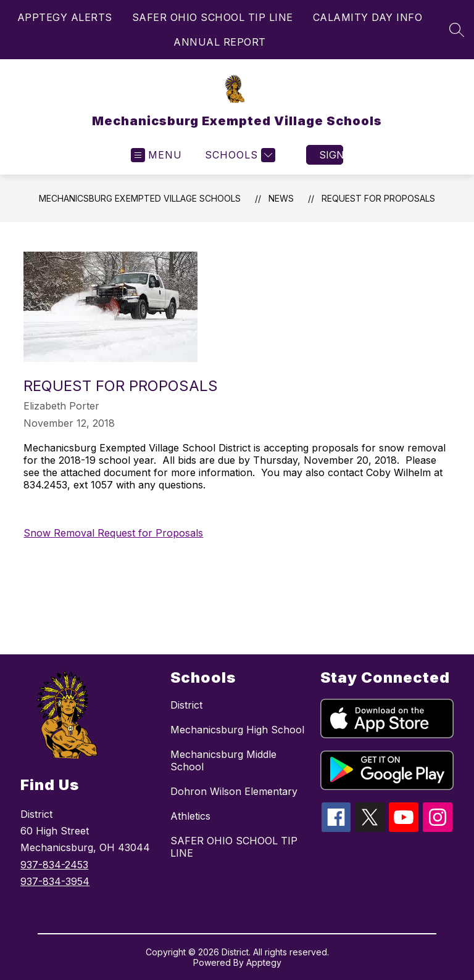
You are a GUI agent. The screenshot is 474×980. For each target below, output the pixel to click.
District (186, 705)
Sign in (331, 155)
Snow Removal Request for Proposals (113, 533)
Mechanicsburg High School (237, 730)
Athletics (190, 816)
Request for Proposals (378, 198)
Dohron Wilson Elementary (234, 791)
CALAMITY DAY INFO (368, 17)
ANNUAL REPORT (220, 42)
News (281, 198)
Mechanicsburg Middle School (223, 760)
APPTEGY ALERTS (65, 17)
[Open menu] (156, 155)
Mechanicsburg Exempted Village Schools (140, 198)
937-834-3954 (55, 881)
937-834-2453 (54, 865)
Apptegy (264, 962)
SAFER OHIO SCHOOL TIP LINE (213, 17)
